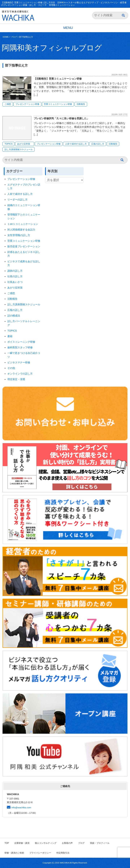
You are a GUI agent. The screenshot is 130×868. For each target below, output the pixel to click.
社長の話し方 (15, 276)
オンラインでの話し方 (20, 374)
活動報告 (81, 104)
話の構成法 (14, 316)
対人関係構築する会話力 (21, 230)
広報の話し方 (98, 144)
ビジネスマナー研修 (20, 362)
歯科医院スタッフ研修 (20, 347)
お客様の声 (67, 843)
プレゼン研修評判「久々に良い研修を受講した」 (61, 118)
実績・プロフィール (100, 843)
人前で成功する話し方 (76, 144)
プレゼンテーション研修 (27, 104)
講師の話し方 (15, 271)
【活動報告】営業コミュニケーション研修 (58, 79)
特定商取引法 (63, 853)
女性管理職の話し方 (19, 235)
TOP (7, 843)
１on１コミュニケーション (23, 224)
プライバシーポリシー (40, 853)
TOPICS (8, 144)
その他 (11, 368)
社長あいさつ (15, 282)
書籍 (10, 336)
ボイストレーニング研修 (21, 342)
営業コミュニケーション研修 (58, 104)
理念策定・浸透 (16, 379)
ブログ (14, 37)
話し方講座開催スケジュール (19, 149)
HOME (6, 37)
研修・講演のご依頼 (14, 853)
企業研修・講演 (22, 843)
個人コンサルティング (46, 843)
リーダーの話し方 (17, 200)
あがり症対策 (25, 144)
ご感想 (8, 104)
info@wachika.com (21, 808)
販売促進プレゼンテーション (24, 246)
